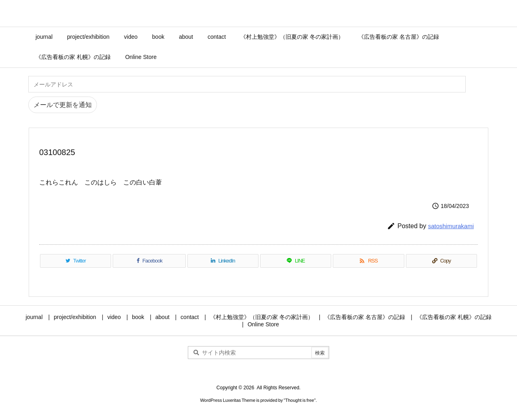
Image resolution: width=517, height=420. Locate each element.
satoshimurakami (451, 226)
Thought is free (299, 400)
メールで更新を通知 (63, 105)
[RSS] (368, 261)
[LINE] (296, 261)
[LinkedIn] (223, 261)
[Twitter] (76, 261)
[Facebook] (149, 261)
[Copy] (441, 261)
